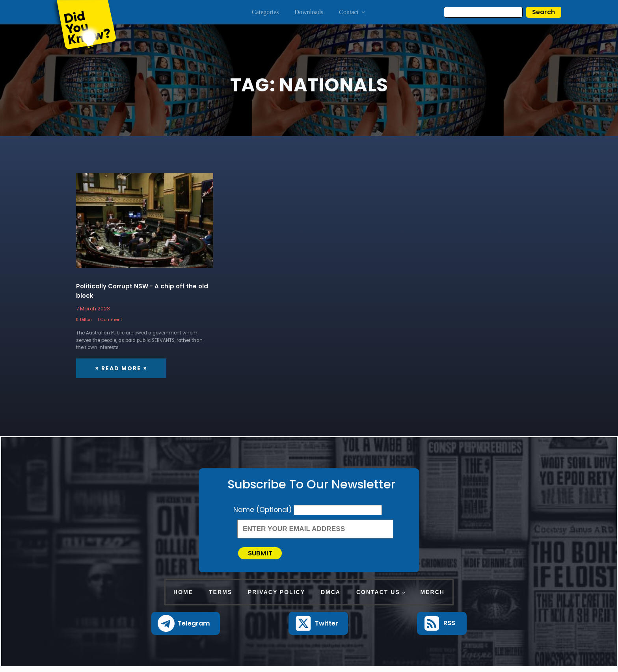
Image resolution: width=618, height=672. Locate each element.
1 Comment (110, 320)
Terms (221, 597)
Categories (265, 12)
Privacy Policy (276, 597)
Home (183, 597)
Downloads (309, 12)
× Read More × (121, 369)
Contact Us (378, 597)
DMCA (331, 597)
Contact (353, 12)
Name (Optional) (263, 510)
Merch (433, 597)
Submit (264, 555)
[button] (186, 628)
